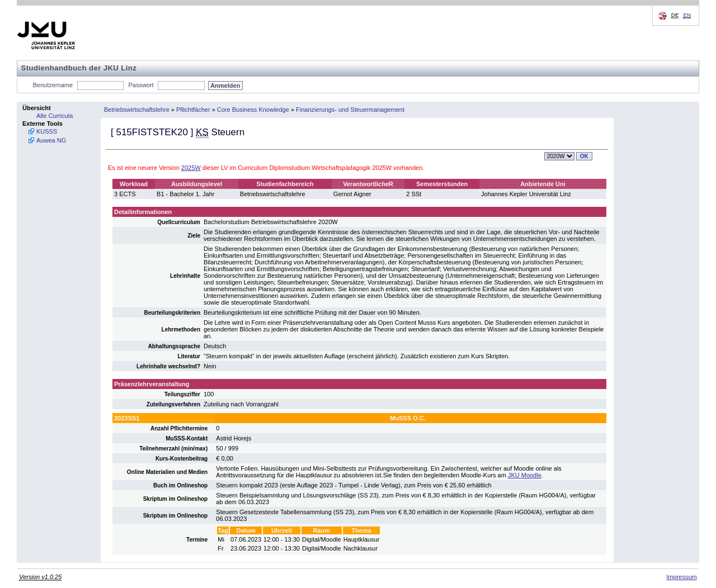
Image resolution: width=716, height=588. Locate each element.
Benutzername (53, 85)
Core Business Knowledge (253, 110)
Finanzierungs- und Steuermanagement (350, 110)
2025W (191, 168)
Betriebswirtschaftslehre (137, 110)
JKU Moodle (525, 475)
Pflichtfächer (193, 110)
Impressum (681, 577)
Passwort (141, 85)
